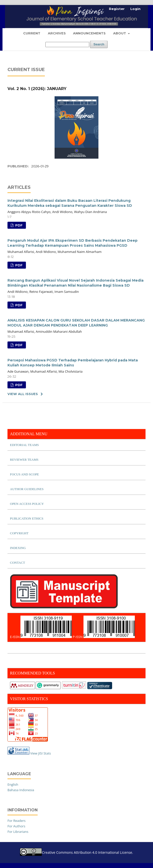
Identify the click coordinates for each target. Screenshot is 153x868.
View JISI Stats (40, 753)
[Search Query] (67, 45)
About (120, 33)
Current (32, 33)
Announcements (89, 33)
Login (135, 9)
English (13, 784)
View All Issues (23, 394)
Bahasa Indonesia (21, 790)
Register (117, 9)
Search (99, 44)
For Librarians (18, 832)
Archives (57, 33)
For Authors (16, 826)
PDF (18, 225)
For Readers (17, 821)
